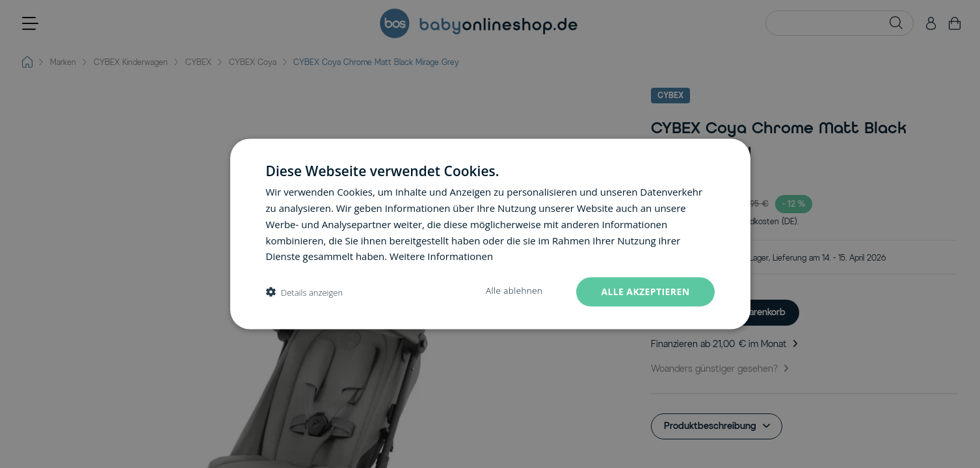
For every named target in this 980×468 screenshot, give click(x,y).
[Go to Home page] (479, 23)
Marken (63, 62)
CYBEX (198, 62)
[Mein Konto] (931, 23)
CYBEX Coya (253, 62)
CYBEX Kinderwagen (131, 62)
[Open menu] (30, 23)
